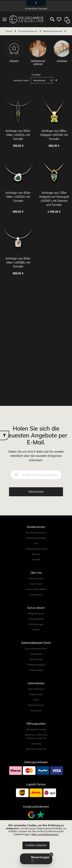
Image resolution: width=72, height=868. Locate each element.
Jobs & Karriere (36, 689)
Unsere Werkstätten (36, 589)
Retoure (36, 554)
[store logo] (26, 19)
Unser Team (36, 584)
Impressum (36, 710)
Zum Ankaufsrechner (36, 649)
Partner (36, 630)
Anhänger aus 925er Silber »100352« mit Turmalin (18, 197)
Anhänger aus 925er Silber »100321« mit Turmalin (18, 135)
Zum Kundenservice (36, 533)
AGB (36, 700)
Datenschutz (36, 694)
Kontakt (36, 559)
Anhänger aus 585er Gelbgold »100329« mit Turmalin (54, 135)
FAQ (36, 543)
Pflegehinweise (36, 613)
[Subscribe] (36, 492)
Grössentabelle (36, 619)
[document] (36, 837)
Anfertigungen (36, 624)
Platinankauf (36, 670)
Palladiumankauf (36, 665)
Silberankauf (36, 659)
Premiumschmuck (28, 31)
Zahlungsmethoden (36, 538)
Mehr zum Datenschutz (45, 834)
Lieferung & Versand (36, 549)
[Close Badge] (51, 854)
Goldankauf (36, 654)
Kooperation (36, 594)
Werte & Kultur (36, 578)
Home (9, 31)
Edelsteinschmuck (53, 31)
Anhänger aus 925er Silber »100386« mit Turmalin (18, 263)
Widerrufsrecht (36, 705)
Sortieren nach (21, 80)
